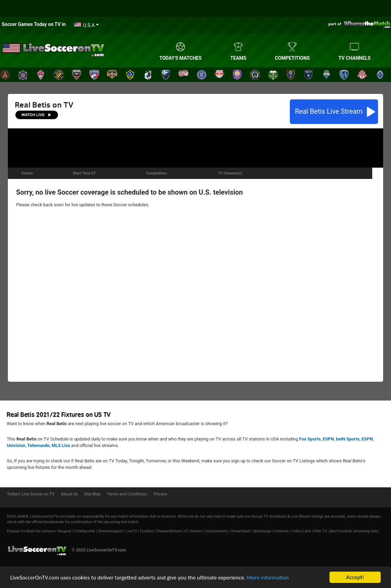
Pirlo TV (321, 531)
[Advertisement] (195, 147)
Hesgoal (64, 531)
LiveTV (131, 531)
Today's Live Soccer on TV (31, 494)
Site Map (92, 494)
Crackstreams (216, 531)
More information (268, 578)
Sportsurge (262, 531)
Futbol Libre (301, 531)
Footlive (147, 531)
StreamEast (240, 531)
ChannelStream (169, 531)
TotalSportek (85, 531)
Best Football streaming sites (354, 531)
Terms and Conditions (127, 494)
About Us (69, 494)
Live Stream (330, 111)
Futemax (281, 531)
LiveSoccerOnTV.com (48, 516)
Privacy (160, 494)
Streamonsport (111, 531)
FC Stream (193, 531)
